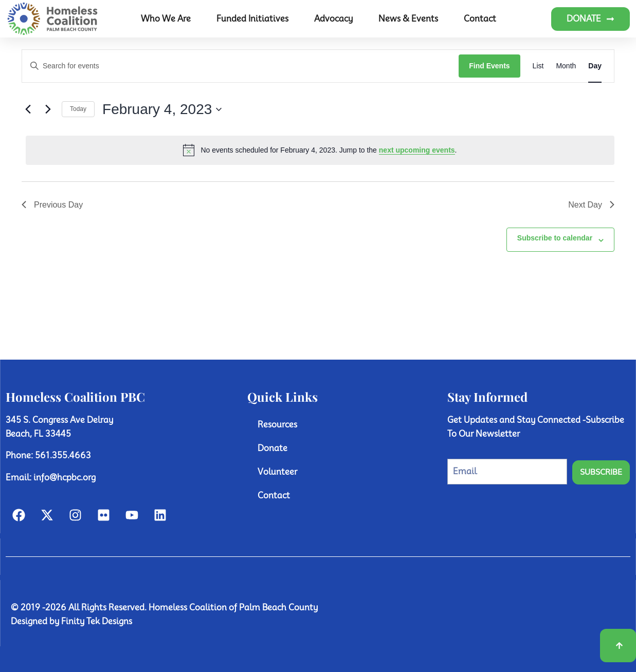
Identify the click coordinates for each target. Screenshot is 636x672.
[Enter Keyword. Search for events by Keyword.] (240, 66)
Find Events (489, 66)
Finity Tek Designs (97, 621)
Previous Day (52, 205)
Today (78, 109)
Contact (480, 19)
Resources (277, 425)
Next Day (591, 205)
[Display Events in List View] (538, 66)
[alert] (320, 150)
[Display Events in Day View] (595, 66)
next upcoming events (417, 150)
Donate (272, 448)
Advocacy (333, 19)
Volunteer (277, 472)
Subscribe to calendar (555, 238)
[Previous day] (28, 109)
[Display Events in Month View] (566, 66)
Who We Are (166, 19)
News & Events (408, 19)
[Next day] (48, 109)
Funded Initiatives (252, 19)
